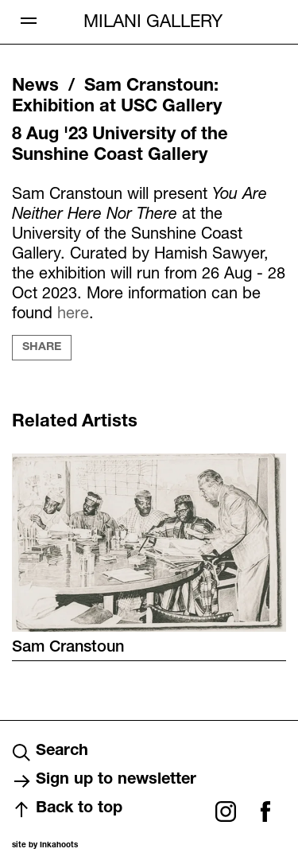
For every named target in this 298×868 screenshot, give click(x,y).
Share (42, 348)
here (73, 312)
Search (50, 753)
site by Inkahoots (45, 846)
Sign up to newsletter (104, 781)
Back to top (67, 810)
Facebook (265, 812)
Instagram (226, 812)
